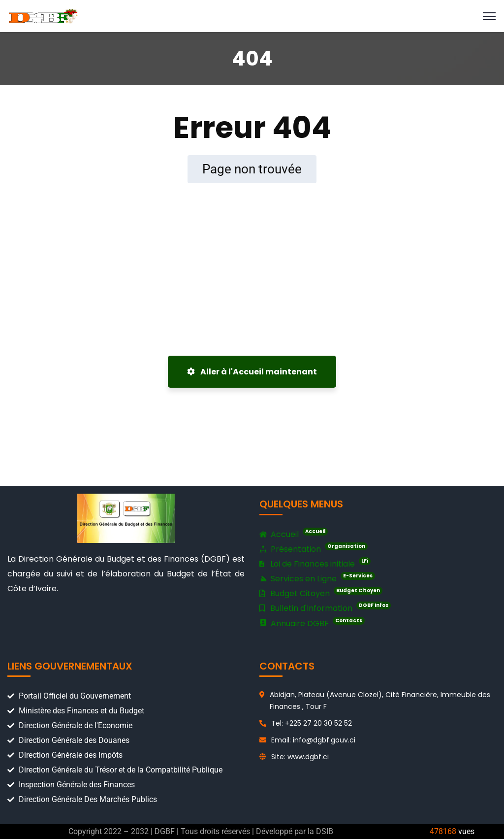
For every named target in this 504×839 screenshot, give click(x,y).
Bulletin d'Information (325, 608)
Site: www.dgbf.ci (300, 757)
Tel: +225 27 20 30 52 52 (312, 723)
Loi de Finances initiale (315, 563)
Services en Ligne (317, 578)
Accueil (294, 535)
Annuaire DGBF (312, 623)
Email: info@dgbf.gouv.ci (313, 740)
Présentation (314, 549)
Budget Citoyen (321, 593)
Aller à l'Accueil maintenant (252, 372)
